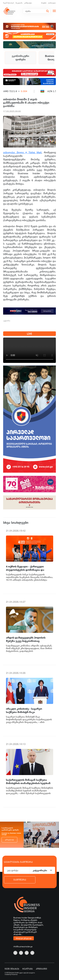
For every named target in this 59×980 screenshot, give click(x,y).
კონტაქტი (28, 3)
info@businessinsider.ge (23, 946)
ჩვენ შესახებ (8, 3)
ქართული (52, 3)
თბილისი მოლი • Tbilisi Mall (22, 152)
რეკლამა (19, 3)
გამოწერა (20, 880)
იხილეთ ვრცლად (24, 938)
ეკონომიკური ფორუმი (20, 58)
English (44, 3)
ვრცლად (9, 840)
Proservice (15, 974)
